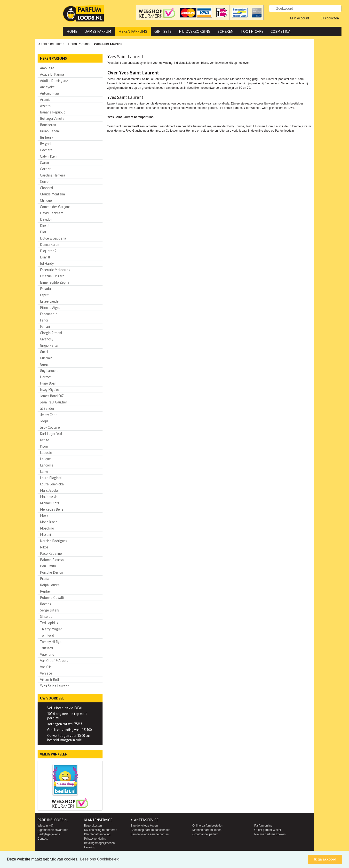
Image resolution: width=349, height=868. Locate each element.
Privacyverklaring (95, 839)
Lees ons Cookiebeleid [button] (100, 859)
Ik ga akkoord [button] (325, 859)
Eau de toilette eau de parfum (149, 834)
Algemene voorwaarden (53, 830)
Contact (43, 839)
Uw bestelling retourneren (101, 830)
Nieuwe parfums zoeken (270, 834)
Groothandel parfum (205, 834)
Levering (90, 847)
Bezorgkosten (93, 826)
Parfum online (263, 826)
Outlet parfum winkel (267, 830)
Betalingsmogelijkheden (99, 843)
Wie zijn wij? (46, 826)
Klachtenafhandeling (97, 834)
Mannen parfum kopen (207, 830)
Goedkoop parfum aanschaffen (150, 830)
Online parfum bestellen (208, 826)
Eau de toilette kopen (144, 826)
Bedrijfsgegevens (49, 834)
